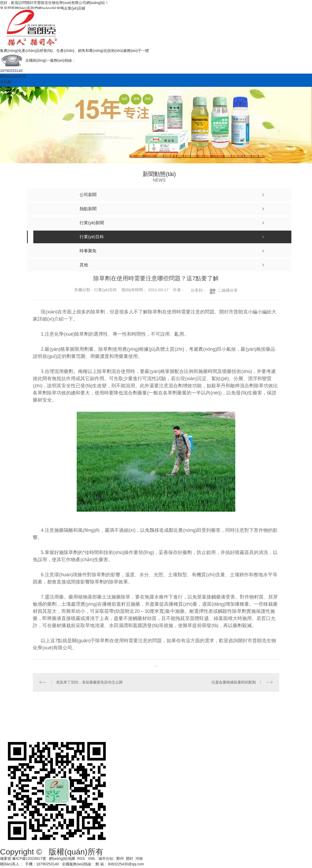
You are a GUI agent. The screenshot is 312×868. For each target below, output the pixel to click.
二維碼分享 (228, 290)
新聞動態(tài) (254, 714)
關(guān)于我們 (21, 727)
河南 (139, 858)
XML (92, 858)
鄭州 (120, 858)
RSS (82, 858)
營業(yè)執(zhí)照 (67, 714)
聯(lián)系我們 (26, 8)
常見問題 (7, 8)
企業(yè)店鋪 (75, 8)
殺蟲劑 (132, 714)
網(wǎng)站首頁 (13, 76)
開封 (130, 858)
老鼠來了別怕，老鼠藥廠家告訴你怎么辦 (89, 682)
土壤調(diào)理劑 (169, 714)
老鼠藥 (6, 82)
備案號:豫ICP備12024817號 (23, 858)
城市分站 (106, 858)
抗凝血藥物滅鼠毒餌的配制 (234, 682)
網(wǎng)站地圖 (51, 8)
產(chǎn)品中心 (214, 714)
